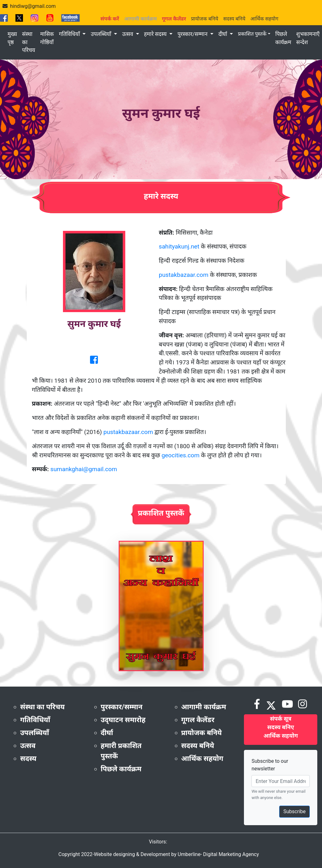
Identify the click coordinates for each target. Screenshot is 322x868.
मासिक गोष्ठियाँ (47, 38)
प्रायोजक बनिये (205, 19)
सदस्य (28, 759)
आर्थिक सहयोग (264, 19)
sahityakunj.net (179, 246)
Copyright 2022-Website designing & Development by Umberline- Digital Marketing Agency (158, 854)
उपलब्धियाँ (102, 34)
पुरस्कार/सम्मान (193, 34)
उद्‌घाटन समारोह (123, 720)
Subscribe (294, 811)
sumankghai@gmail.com (84, 469)
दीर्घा (223, 34)
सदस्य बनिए (281, 727)
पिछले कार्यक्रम (283, 38)
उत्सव (128, 34)
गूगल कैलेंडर (198, 720)
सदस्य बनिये (234, 19)
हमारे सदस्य (156, 34)
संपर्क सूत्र (281, 719)
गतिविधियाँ (70, 34)
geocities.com (181, 455)
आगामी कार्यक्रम (204, 707)
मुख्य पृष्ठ (12, 38)
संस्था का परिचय (29, 42)
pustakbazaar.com (184, 275)
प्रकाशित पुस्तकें (252, 34)
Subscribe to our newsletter (270, 765)
